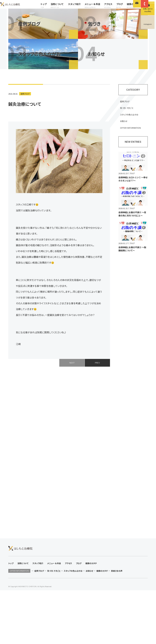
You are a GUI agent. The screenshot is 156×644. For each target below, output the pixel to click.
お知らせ (125, 137)
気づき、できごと (129, 123)
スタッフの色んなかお (131, 130)
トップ (7, 16)
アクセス (72, 16)
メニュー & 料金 (56, 16)
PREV (97, 378)
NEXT (72, 378)
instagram (148, 24)
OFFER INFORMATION (132, 144)
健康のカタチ (97, 16)
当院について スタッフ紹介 (29, 16)
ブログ (83, 16)
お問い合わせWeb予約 (148, 10)
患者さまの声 (117, 625)
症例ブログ (25, 109)
